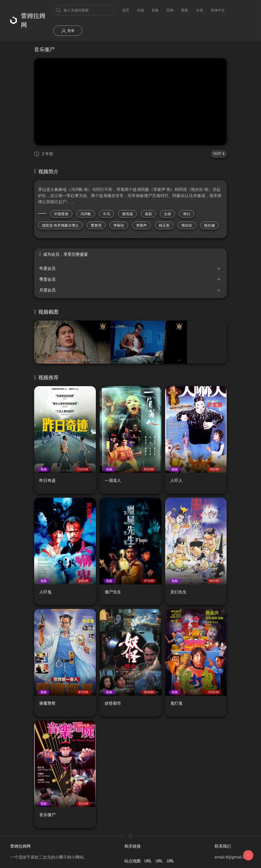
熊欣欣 (187, 225)
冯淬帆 (86, 214)
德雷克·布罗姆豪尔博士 (60, 225)
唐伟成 (127, 214)
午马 (107, 214)
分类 (200, 10)
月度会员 (47, 290)
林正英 (164, 225)
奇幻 (187, 214)
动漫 (140, 10)
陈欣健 (210, 225)
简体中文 (218, 10)
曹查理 (96, 225)
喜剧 (148, 214)
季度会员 (47, 279)
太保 (167, 214)
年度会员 (47, 268)
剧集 (155, 10)
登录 (68, 31)
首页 (126, 10)
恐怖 (170, 10)
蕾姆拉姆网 (28, 20)
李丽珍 (119, 225)
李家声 (141, 225)
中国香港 (61, 214)
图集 (185, 10)
